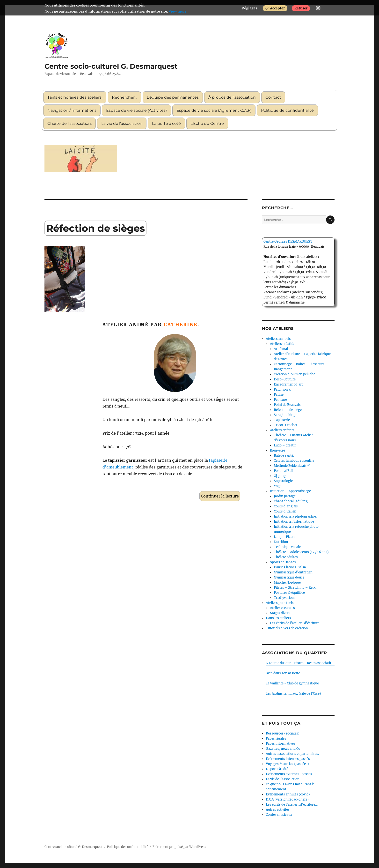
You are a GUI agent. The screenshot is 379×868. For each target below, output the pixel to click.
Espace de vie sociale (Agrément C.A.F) (214, 110)
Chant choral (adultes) (291, 501)
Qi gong (280, 476)
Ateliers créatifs (282, 344)
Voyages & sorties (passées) (287, 764)
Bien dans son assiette (283, 673)
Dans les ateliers (278, 618)
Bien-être (277, 450)
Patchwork (282, 389)
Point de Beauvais (287, 405)
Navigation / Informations (72, 110)
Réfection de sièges (95, 228)
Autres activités (278, 810)
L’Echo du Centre (207, 123)
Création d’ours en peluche (295, 374)
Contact (273, 97)
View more (178, 11)
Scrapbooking (285, 415)
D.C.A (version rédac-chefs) (287, 799)
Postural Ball (284, 471)
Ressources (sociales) (283, 733)
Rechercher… (124, 97)
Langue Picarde (286, 537)
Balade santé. (284, 456)
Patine (279, 395)
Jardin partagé (285, 496)
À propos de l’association (232, 97)
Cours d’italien (285, 511)
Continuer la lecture (221, 495)
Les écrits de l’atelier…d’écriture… (296, 623)
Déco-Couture (285, 379)
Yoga (278, 486)
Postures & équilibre (289, 593)
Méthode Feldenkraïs (292, 466)
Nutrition (281, 542)
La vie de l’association (122, 123)
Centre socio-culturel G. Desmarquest (111, 66)
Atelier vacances (282, 608)
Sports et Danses (283, 562)
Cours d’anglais (286, 506)
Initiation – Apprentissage (290, 491)
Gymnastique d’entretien (293, 572)
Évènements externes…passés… (290, 774)
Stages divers (280, 613)
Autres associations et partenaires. (292, 754)
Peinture (280, 400)
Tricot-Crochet (286, 425)
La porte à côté (166, 123)
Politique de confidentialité (287, 110)
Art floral (281, 349)
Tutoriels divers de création (287, 628)
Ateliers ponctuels (280, 603)
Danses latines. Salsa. (290, 567)
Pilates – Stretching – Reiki (295, 588)
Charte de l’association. (69, 123)
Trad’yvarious (285, 598)
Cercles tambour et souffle (294, 461)
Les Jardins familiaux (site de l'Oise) (293, 694)
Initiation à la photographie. (295, 516)
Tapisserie (282, 420)
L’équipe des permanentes (173, 97)
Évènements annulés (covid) (288, 794)
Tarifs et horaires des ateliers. (75, 97)
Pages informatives (281, 744)
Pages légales (276, 738)
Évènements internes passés (288, 759)
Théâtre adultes (286, 557)
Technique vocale (287, 547)
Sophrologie (283, 481)
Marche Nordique (287, 582)
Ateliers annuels (278, 339)
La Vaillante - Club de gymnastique (292, 683)
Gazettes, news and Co (283, 749)
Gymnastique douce (289, 577)
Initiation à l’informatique (294, 522)
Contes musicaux (279, 815)
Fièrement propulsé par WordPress (179, 847)
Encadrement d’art (288, 384)
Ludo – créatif (285, 445)
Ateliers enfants (282, 430)
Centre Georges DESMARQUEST (288, 241)
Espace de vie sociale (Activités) (136, 110)
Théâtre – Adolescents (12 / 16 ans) (301, 552)
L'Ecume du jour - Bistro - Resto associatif (298, 663)
